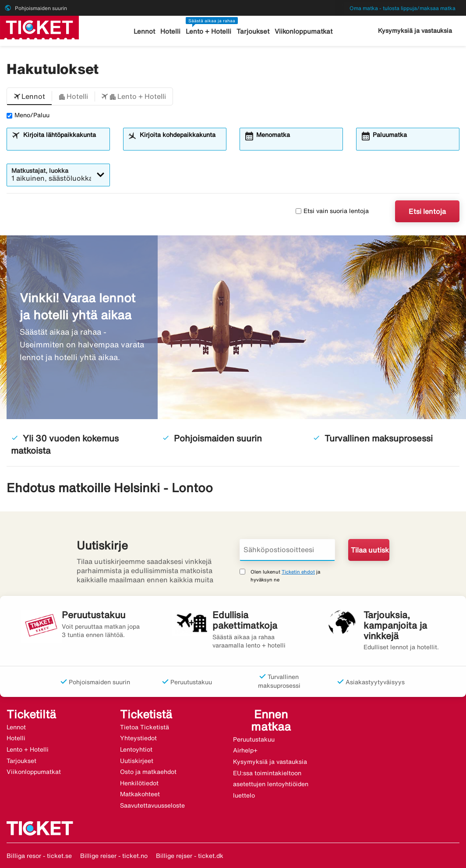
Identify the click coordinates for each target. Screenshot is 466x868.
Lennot (144, 31)
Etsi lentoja (427, 211)
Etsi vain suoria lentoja (332, 211)
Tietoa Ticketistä (145, 727)
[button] (29, 97)
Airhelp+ (245, 750)
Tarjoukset (253, 31)
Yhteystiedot (138, 738)
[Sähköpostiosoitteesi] (287, 550)
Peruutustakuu (254, 739)
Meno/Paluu (28, 115)
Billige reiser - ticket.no (114, 856)
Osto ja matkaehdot (148, 772)
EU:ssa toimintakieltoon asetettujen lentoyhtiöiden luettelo (271, 784)
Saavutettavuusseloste (152, 805)
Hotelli (170, 31)
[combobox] (64, 143)
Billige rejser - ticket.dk (190, 856)
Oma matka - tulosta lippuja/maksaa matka (402, 8)
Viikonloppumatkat (304, 31)
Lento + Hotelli (208, 31)
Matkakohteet (140, 794)
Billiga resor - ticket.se (39, 856)
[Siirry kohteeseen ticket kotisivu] (39, 27)
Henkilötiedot (139, 783)
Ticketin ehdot (298, 572)
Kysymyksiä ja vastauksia (415, 31)
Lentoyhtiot (136, 749)
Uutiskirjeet (137, 761)
